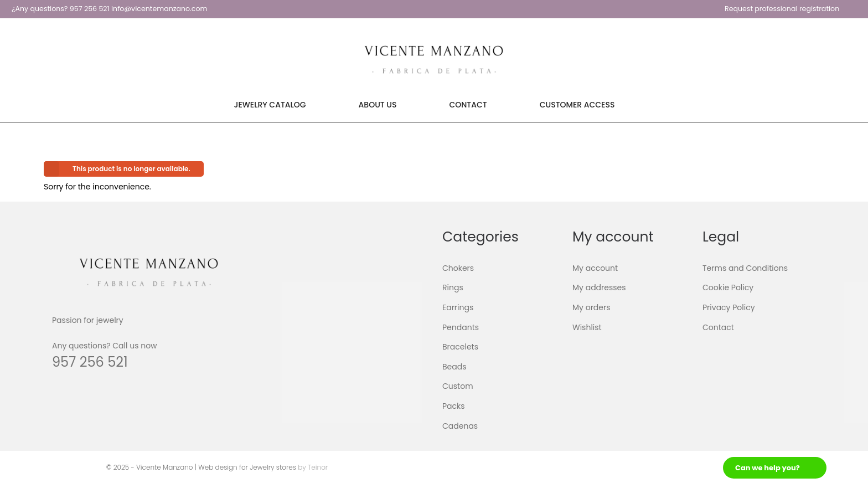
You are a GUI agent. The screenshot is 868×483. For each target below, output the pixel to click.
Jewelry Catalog (270, 105)
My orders (591, 307)
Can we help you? (768, 468)
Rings (453, 287)
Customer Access (577, 105)
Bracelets (460, 347)
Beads (454, 367)
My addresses (599, 287)
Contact (468, 105)
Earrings (458, 307)
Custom (458, 386)
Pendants (461, 327)
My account (595, 268)
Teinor (318, 467)
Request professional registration (782, 9)
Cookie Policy (728, 287)
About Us (378, 105)
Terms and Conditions (745, 268)
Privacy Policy (729, 307)
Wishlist (587, 327)
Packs (454, 406)
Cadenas (460, 425)
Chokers (458, 268)
